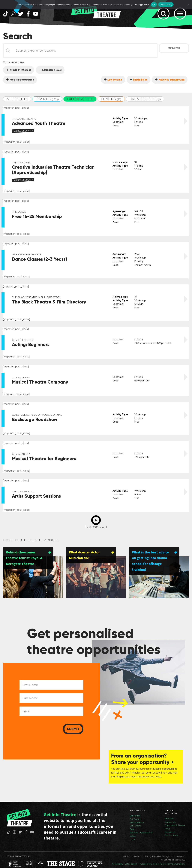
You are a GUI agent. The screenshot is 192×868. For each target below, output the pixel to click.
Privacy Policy (145, 858)
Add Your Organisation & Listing (141, 828)
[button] (17, 102)
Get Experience (137, 816)
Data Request (131, 858)
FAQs (167, 823)
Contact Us (170, 826)
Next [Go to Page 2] (97, 523)
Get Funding (135, 820)
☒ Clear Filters (14, 66)
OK (154, 5)
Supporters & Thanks (175, 819)
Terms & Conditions (176, 858)
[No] (188, 5)
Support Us (170, 816)
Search (174, 51)
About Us (169, 813)
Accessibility (118, 858)
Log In (133, 833)
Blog (132, 823)
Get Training (135, 813)
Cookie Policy (159, 858)
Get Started (135, 810)
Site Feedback (171, 829)
